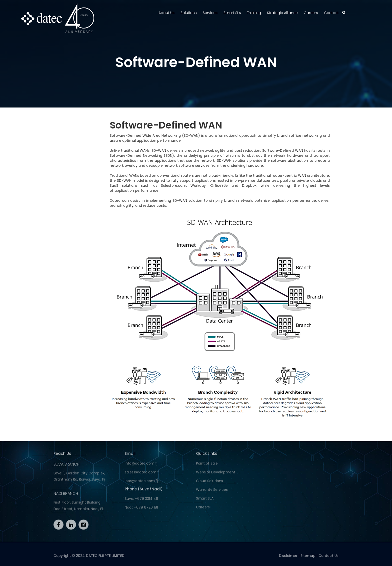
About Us (166, 13)
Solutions (189, 13)
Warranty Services (212, 491)
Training (254, 13)
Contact (331, 13)
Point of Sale (207, 465)
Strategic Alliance (282, 13)
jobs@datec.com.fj (141, 482)
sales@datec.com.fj (142, 474)
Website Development (216, 474)
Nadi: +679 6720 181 (141, 509)
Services (210, 13)
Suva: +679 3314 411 (141, 500)
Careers (311, 13)
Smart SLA (232, 13)
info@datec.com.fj (141, 465)
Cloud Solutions (209, 482)
